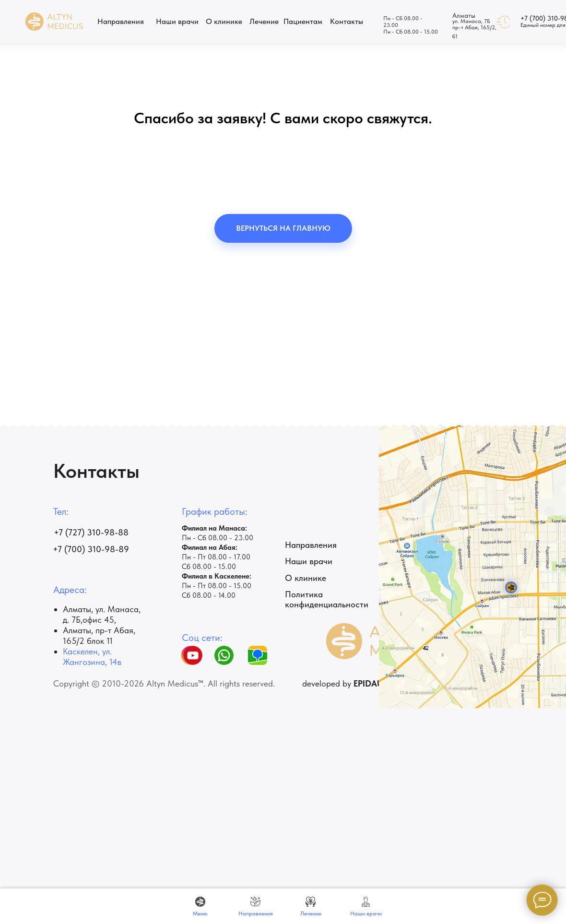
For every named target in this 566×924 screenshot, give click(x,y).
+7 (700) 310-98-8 (88, 549)
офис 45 (98, 620)
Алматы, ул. (85, 609)
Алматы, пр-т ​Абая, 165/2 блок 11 (99, 635)
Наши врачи (309, 561)
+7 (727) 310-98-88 (91, 532)
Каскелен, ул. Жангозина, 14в (92, 657)
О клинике (306, 578)
